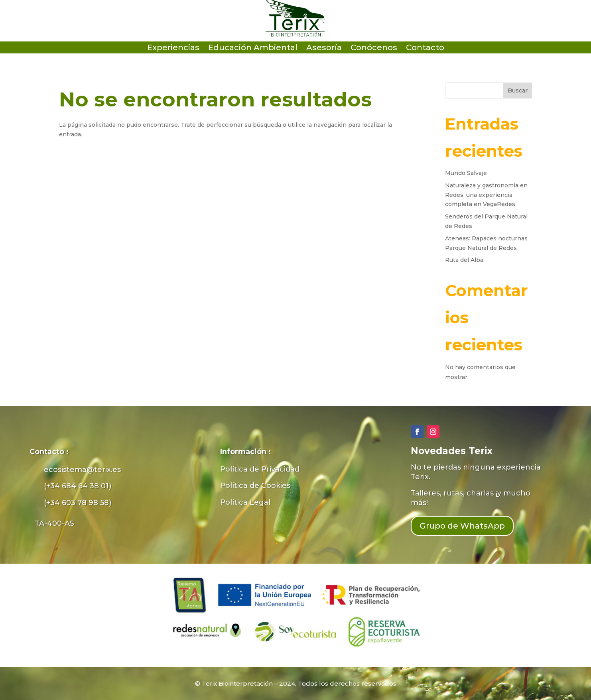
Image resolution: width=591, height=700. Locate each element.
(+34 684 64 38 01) (78, 486)
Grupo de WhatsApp (462, 526)
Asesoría (324, 48)
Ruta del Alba (464, 260)
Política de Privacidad (260, 469)
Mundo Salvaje (466, 173)
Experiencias (173, 48)
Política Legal (245, 502)
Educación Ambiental (253, 48)
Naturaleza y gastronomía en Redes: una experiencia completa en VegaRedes (486, 195)
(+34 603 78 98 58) (78, 503)
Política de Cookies (255, 486)
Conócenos (374, 48)
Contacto (425, 48)
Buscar (518, 90)
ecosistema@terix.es (82, 470)
